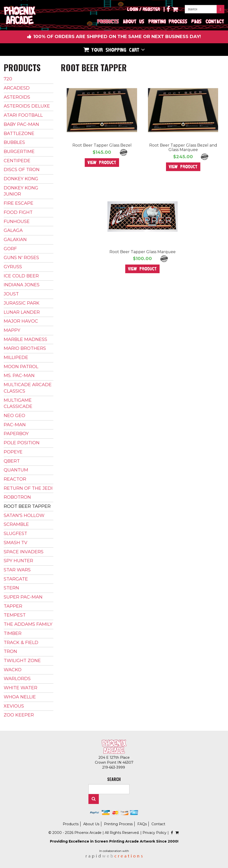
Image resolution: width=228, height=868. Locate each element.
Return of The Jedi (28, 488)
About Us (134, 21)
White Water (21, 688)
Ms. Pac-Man (19, 376)
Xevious (14, 706)
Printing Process (168, 21)
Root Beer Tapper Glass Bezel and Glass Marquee (183, 147)
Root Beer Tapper (27, 506)
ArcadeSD (17, 88)
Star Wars (17, 570)
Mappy (12, 330)
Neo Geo (14, 416)
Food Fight (18, 212)
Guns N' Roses (21, 258)
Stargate (16, 579)
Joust (11, 294)
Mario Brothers (25, 348)
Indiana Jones (22, 285)
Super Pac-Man (23, 597)
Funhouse (17, 222)
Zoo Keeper (19, 715)
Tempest (15, 615)
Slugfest (15, 534)
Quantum (16, 470)
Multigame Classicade (18, 403)
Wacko (13, 670)
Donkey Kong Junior (21, 191)
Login (133, 9)
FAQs (197, 21)
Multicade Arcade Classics (28, 388)
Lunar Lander (22, 312)
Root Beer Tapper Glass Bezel (102, 145)
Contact (215, 21)
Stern (11, 588)
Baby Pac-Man (21, 124)
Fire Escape (19, 203)
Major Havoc (21, 321)
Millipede (16, 357)
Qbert (12, 461)
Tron (10, 651)
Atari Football (23, 115)
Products (108, 21)
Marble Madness (25, 339)
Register (151, 9)
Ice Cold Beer (21, 276)
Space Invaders (24, 552)
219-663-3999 (114, 767)
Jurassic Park (22, 303)
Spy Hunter (18, 561)
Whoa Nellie (20, 697)
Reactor (15, 479)
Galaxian (15, 240)
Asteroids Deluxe (27, 106)
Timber (13, 633)
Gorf (10, 249)
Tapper (13, 606)
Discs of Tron (22, 170)
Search (94, 799)
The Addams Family (28, 624)
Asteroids (17, 97)
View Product (102, 162)
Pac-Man (15, 425)
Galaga (13, 230)
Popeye (13, 452)
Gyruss (13, 267)
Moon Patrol (21, 367)
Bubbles (14, 142)
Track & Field (21, 643)
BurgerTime (19, 152)
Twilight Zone (22, 661)
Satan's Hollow (24, 515)
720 (8, 79)
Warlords (17, 679)
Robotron (17, 497)
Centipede (17, 161)
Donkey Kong (21, 179)
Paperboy (16, 434)
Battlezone (19, 134)
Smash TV (16, 543)
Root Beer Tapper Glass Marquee (143, 252)
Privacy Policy (155, 833)
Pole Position (22, 443)
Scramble (16, 524)
